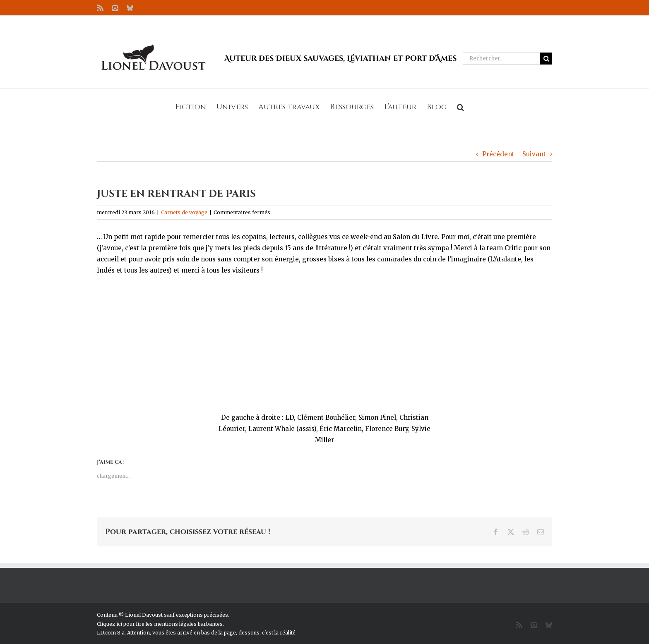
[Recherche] (546, 59)
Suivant (534, 154)
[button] (460, 106)
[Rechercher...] (501, 59)
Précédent (498, 154)
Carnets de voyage (184, 212)
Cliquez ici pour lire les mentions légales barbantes (160, 624)
